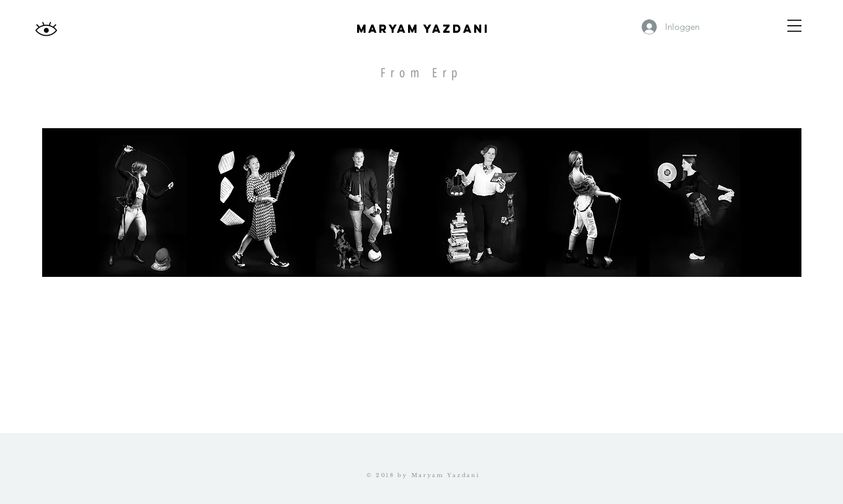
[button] (794, 26)
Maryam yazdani (423, 29)
